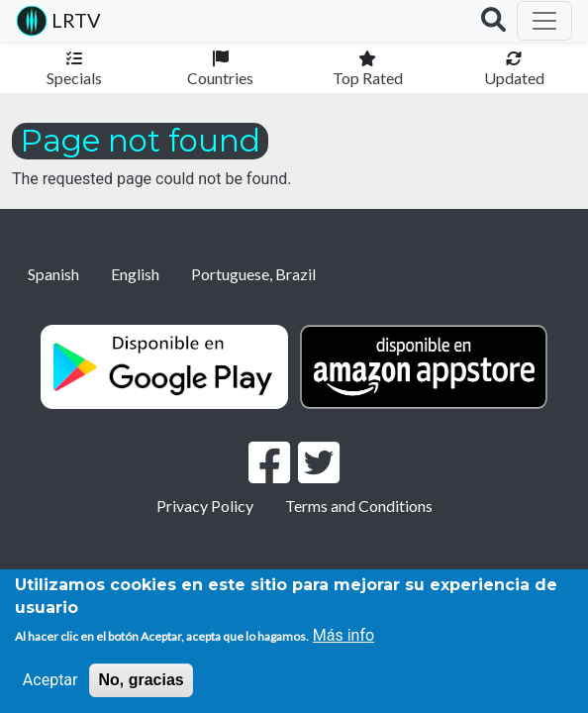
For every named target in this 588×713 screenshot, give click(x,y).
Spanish (53, 274)
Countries (220, 78)
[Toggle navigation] (544, 21)
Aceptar (50, 680)
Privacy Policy (205, 506)
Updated (514, 78)
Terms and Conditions (359, 506)
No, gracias (141, 680)
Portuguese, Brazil (253, 274)
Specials (74, 78)
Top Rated (368, 78)
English (135, 274)
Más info (343, 635)
